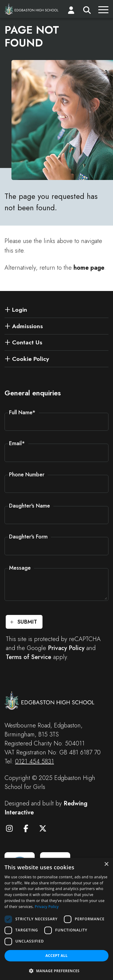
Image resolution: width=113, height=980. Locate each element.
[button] (56, 970)
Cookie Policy (31, 359)
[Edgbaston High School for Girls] (32, 9)
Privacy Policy (66, 648)
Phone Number (27, 475)
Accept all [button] (57, 956)
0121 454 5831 (35, 761)
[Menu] (103, 11)
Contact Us (27, 342)
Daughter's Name (30, 506)
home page (89, 268)
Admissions (27, 326)
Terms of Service (28, 657)
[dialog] (56, 919)
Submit (27, 622)
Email (17, 443)
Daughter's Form (28, 537)
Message (20, 568)
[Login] (71, 11)
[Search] (87, 11)
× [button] (106, 864)
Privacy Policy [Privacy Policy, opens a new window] (47, 907)
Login (20, 310)
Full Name (22, 412)
